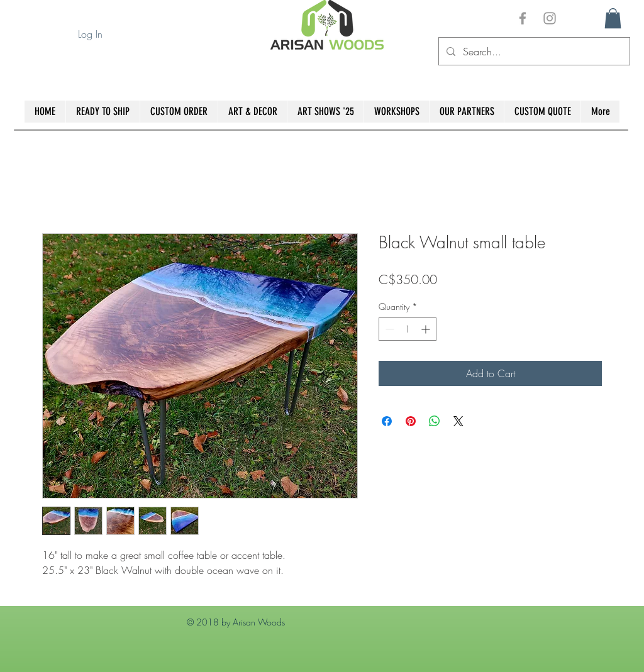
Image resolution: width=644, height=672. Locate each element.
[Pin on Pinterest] (411, 421)
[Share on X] (458, 421)
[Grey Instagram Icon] (550, 18)
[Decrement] (388, 329)
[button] (613, 18)
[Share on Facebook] (387, 421)
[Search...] (533, 51)
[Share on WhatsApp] (435, 421)
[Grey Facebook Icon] (523, 18)
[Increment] (427, 329)
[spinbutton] (408, 329)
